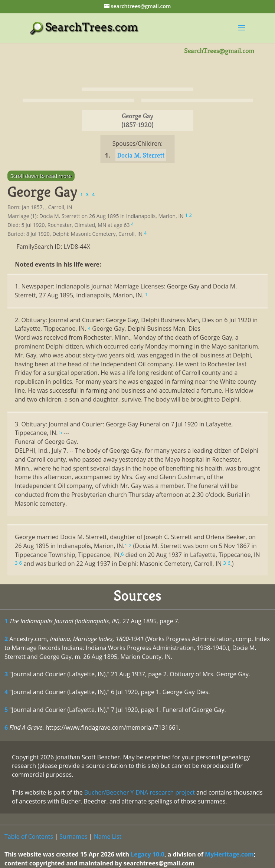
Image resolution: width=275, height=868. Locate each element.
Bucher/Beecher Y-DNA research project (140, 792)
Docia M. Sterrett (141, 155)
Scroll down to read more (41, 176)
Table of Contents (29, 836)
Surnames (73, 836)
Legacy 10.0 (148, 854)
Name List (108, 836)
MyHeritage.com (229, 854)
